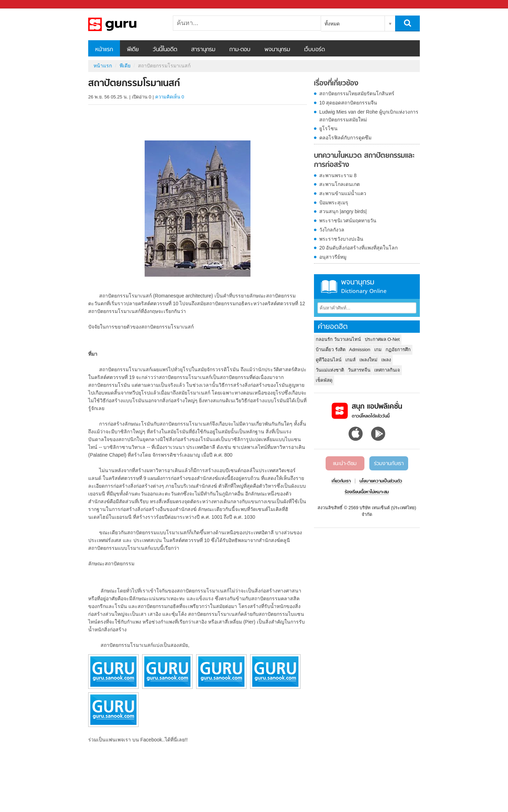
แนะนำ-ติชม (345, 464)
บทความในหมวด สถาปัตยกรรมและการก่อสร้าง (364, 160)
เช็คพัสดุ (324, 380)
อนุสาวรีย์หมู (333, 257)
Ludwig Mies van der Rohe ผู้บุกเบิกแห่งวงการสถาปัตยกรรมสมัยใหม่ (369, 116)
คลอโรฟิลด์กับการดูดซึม (345, 138)
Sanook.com (21, 4)
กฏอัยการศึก (398, 350)
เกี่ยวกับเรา (341, 481)
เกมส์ (350, 360)
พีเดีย (133, 50)
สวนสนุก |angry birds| (343, 211)
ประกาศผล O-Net (382, 339)
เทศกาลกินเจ (387, 370)
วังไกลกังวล (332, 230)
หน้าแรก (104, 50)
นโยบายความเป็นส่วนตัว (381, 481)
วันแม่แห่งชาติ (330, 370)
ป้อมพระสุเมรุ (334, 203)
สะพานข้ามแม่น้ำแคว (343, 193)
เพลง (386, 360)
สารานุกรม (203, 50)
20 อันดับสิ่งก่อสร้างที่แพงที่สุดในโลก (358, 248)
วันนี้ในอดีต (165, 50)
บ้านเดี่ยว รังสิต (331, 350)
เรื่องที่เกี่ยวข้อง (336, 84)
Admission (360, 350)
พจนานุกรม (277, 50)
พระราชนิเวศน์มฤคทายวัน (348, 221)
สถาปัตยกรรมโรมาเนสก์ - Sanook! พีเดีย (125, 24)
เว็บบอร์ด (315, 50)
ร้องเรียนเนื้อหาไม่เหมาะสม (367, 492)
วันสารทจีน (359, 370)
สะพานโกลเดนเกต (340, 184)
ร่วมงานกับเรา (389, 464)
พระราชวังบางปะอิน (341, 239)
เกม (378, 350)
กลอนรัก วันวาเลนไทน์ (338, 339)
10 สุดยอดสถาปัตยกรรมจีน (348, 103)
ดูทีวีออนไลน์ (329, 360)
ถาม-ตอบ (240, 50)
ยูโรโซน (328, 128)
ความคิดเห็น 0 (170, 97)
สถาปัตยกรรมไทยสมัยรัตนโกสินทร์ (357, 94)
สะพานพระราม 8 (338, 175)
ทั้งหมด (332, 24)
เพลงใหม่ (368, 360)
